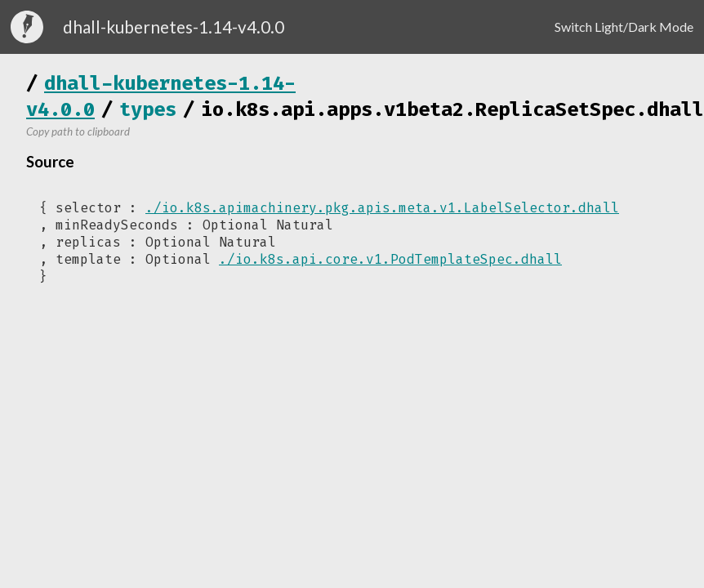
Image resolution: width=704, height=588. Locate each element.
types (148, 109)
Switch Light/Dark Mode (624, 27)
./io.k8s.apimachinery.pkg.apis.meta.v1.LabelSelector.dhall (382, 208)
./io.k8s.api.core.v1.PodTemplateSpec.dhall (390, 259)
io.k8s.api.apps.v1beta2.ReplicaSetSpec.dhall (452, 109)
